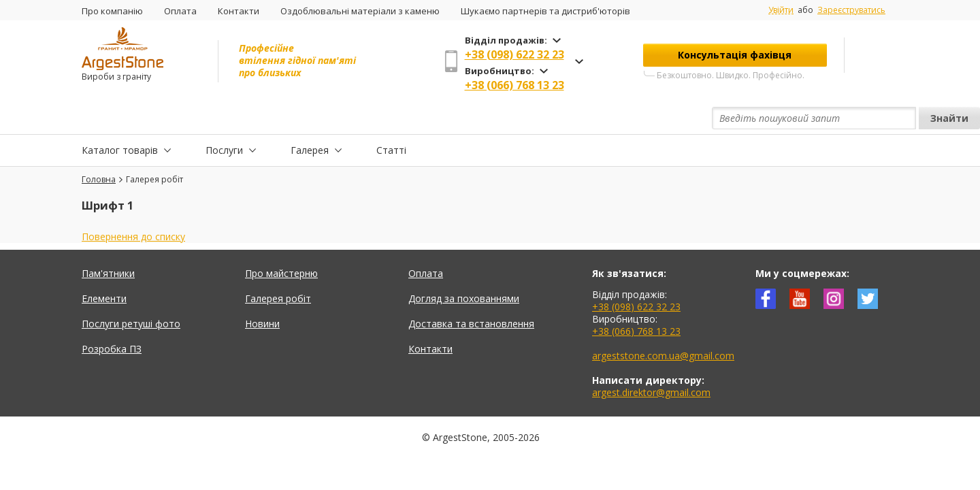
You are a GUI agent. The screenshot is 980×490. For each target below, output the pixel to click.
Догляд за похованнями (464, 267)
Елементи (104, 267)
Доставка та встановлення (471, 292)
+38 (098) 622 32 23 (514, 54)
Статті (391, 118)
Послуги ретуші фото (131, 292)
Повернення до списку (133, 205)
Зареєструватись (851, 10)
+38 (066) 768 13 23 (514, 85)
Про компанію (112, 11)
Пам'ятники (108, 242)
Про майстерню (281, 242)
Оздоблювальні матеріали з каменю (360, 11)
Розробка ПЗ (112, 317)
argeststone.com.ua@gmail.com (663, 324)
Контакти (239, 11)
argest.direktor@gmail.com (651, 361)
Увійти (781, 10)
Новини (262, 292)
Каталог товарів (120, 118)
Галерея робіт (278, 267)
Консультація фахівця (735, 55)
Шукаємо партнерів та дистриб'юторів (545, 11)
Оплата (180, 11)
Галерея (310, 118)
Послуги (224, 118)
